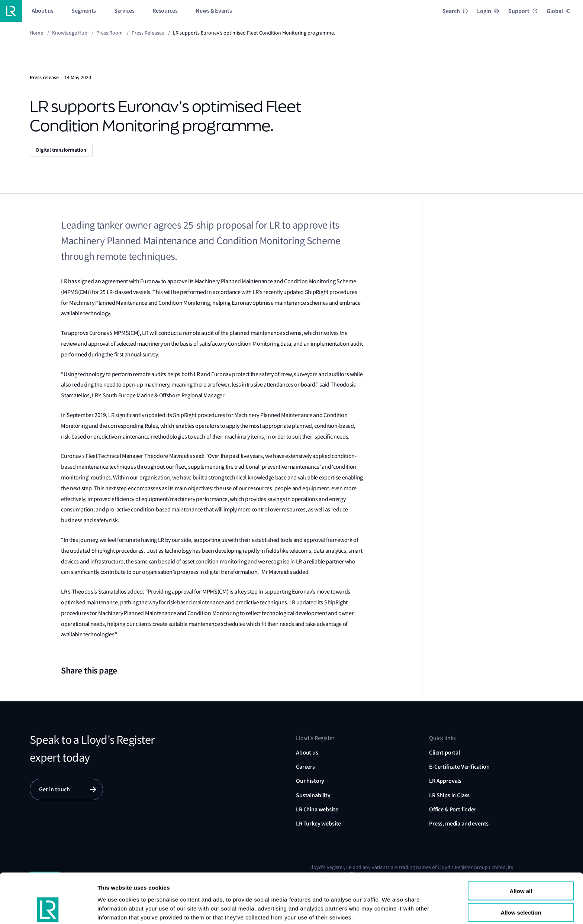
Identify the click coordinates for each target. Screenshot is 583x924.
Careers (305, 767)
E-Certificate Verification (459, 767)
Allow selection (521, 870)
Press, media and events (459, 823)
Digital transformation (61, 150)
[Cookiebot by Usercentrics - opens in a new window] (48, 910)
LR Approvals (445, 781)
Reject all (521, 891)
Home (36, 33)
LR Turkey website (318, 823)
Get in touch (54, 789)
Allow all (521, 848)
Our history (310, 781)
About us (307, 752)
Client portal (445, 752)
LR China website (317, 809)
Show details (115, 909)
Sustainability (313, 795)
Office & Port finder (453, 809)
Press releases (148, 33)
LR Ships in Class (449, 795)
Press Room (109, 33)
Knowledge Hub (70, 33)
